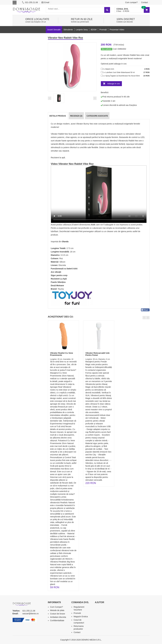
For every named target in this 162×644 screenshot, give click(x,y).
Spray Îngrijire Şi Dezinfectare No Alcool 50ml (123, 76)
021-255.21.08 (30, 2)
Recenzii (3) (76, 116)
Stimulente (68, 30)
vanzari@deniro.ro (31, 614)
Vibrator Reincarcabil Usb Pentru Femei (98, 354)
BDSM (93, 30)
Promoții (103, 30)
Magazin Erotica (81, 617)
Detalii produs (58, 116)
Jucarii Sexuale (54, 30)
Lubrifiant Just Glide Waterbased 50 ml (120, 72)
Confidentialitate (57, 620)
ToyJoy (61, 289)
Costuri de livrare (58, 614)
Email (45, 2)
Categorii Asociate (97, 116)
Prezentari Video (117, 30)
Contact (144, 2)
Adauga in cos (114, 84)
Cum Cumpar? (57, 607)
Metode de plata (57, 610)
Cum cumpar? (131, 2)
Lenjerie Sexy (82, 30)
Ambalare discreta (58, 617)
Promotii (77, 613)
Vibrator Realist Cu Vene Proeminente (62, 354)
